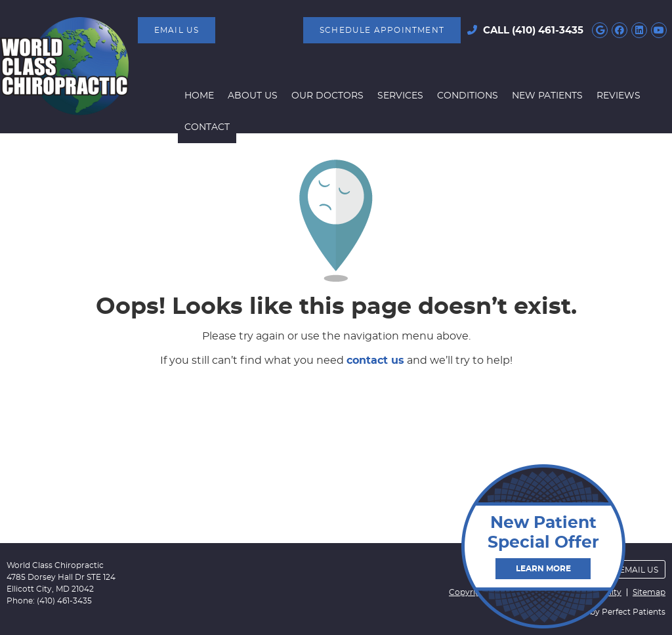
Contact (207, 127)
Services (400, 96)
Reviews (619, 96)
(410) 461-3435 (548, 31)
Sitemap (649, 592)
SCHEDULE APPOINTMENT (382, 30)
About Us (253, 96)
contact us (375, 361)
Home (199, 96)
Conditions (468, 96)
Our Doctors (327, 96)
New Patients (547, 96)
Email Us (177, 30)
